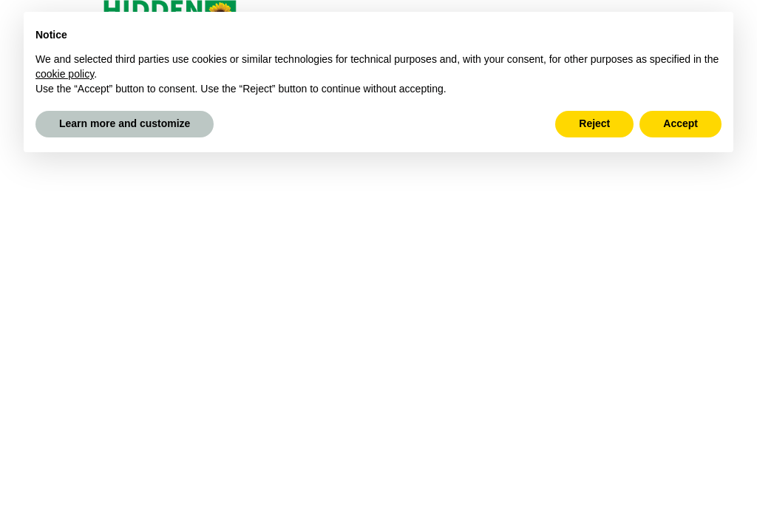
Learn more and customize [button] (125, 123)
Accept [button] (680, 123)
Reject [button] (594, 123)
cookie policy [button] (65, 74)
